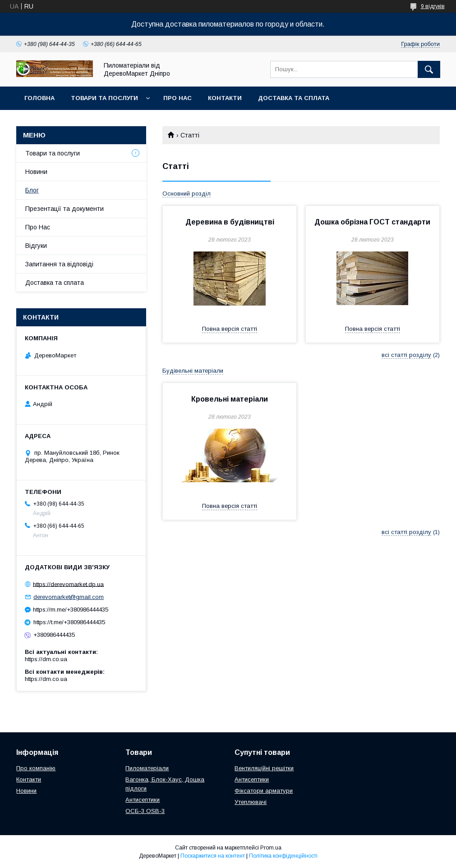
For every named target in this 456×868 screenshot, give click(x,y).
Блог (32, 190)
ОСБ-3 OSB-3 (145, 811)
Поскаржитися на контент (213, 856)
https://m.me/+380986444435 (71, 610)
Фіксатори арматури (264, 791)
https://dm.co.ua (46, 659)
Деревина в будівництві (230, 222)
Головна (39, 98)
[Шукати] (429, 69)
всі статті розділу (406, 355)
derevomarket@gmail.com (69, 597)
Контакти (225, 98)
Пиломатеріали (147, 768)
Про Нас (177, 98)
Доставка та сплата (294, 98)
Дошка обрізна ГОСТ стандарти (372, 222)
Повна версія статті (230, 329)
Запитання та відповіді (59, 264)
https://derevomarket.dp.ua (68, 584)
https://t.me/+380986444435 (69, 622)
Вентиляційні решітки (264, 768)
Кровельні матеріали (230, 399)
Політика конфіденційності (283, 856)
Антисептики (143, 800)
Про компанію (36, 768)
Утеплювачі (251, 802)
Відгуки (36, 246)
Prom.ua (271, 848)
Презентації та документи (64, 209)
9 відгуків (433, 6)
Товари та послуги (104, 98)
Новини (36, 172)
